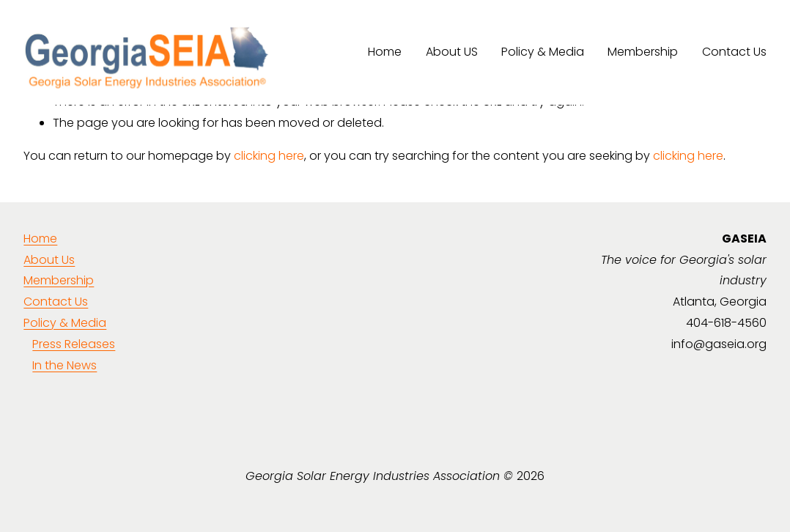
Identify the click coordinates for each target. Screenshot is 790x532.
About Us (49, 260)
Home (385, 52)
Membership (643, 52)
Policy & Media (543, 52)
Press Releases (74, 344)
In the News (64, 365)
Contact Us (734, 52)
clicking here (269, 156)
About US (452, 52)
